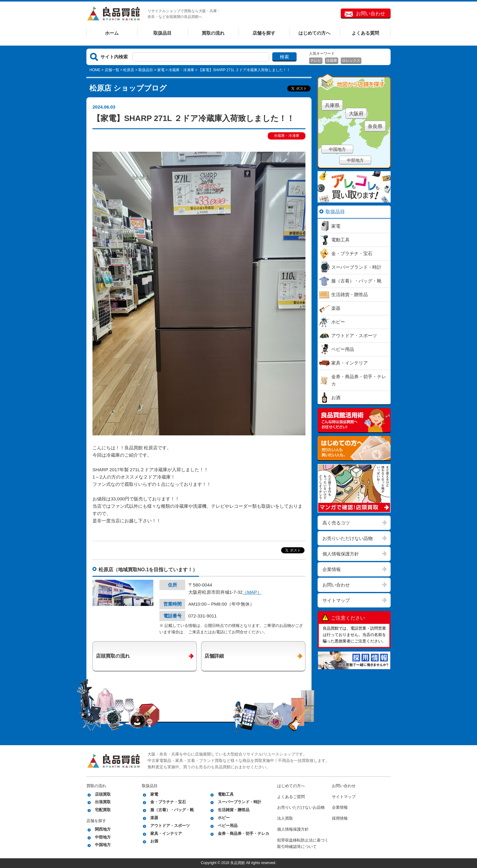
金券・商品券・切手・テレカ (244, 833)
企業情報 (332, 569)
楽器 (154, 818)
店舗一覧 (112, 70)
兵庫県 (332, 105)
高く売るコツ (336, 523)
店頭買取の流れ (113, 656)
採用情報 (340, 818)
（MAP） (252, 592)
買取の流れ (213, 33)
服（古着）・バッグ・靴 (172, 810)
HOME (95, 70)
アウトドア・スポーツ (170, 826)
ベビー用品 (228, 826)
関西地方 (103, 829)
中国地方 (337, 149)
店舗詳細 (214, 656)
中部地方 (355, 160)
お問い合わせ (371, 14)
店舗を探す (264, 33)
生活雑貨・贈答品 (234, 810)
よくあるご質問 (291, 797)
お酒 (154, 841)
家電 (161, 70)
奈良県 (375, 126)
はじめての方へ (314, 33)
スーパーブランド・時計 (240, 802)
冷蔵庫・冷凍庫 (181, 70)
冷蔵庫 (332, 61)
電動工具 (226, 794)
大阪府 (356, 114)
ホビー (224, 818)
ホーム (112, 33)
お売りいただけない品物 (348, 538)
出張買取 (103, 802)
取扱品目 (162, 33)
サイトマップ (336, 600)
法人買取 (285, 818)
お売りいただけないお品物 (301, 807)
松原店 (129, 70)
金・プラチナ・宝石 (168, 802)
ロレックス (351, 61)
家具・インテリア (166, 833)
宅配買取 (103, 810)
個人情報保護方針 (341, 554)
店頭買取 (103, 794)
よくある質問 (365, 33)
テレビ (316, 61)
